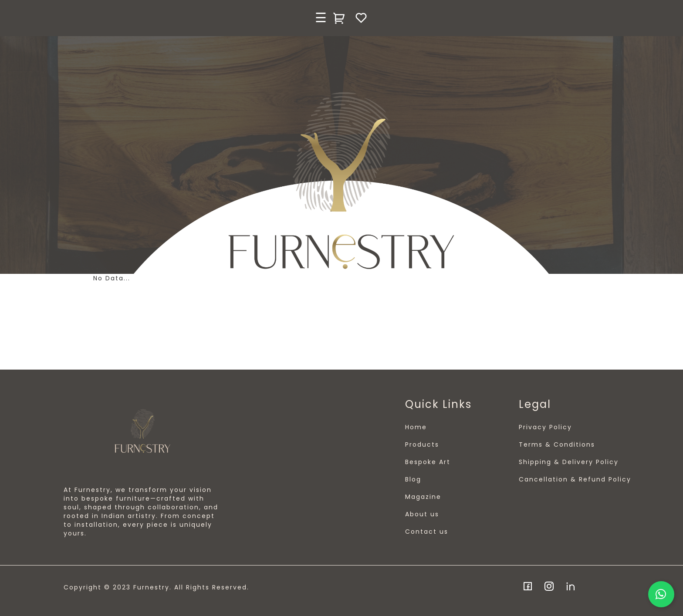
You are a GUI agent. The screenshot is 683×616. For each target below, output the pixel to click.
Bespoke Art (428, 462)
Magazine (423, 497)
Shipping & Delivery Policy (569, 462)
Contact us (427, 532)
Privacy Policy (545, 427)
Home (416, 427)
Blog (413, 479)
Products (422, 444)
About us (422, 514)
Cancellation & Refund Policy (575, 479)
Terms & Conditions (557, 444)
